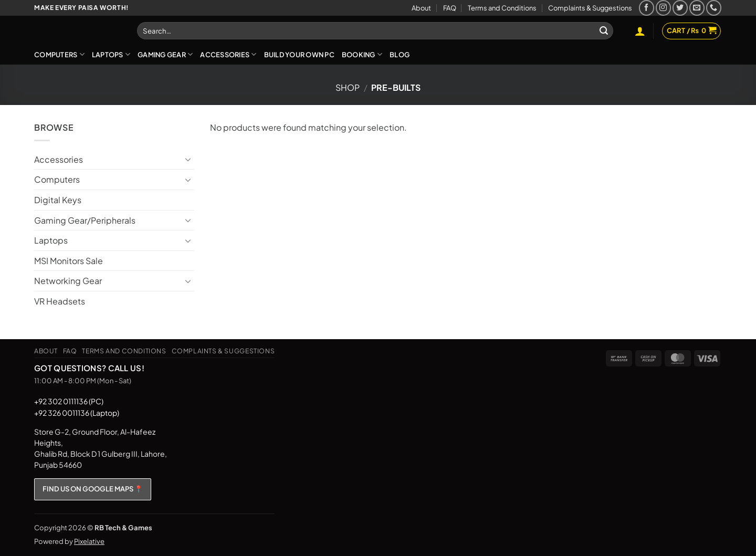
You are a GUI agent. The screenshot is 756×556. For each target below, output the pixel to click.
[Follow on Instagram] (663, 8)
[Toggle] (188, 159)
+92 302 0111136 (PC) (69, 401)
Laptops (111, 54)
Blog (400, 55)
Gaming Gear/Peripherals (85, 220)
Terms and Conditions (502, 8)
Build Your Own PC (299, 55)
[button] (640, 31)
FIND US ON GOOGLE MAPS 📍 (93, 489)
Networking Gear (68, 281)
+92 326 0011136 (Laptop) (77, 413)
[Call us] (714, 8)
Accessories (228, 54)
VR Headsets (60, 301)
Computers (59, 54)
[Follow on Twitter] (680, 8)
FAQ (450, 8)
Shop (348, 87)
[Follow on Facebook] (647, 8)
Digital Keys (58, 200)
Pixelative (89, 541)
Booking (362, 54)
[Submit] (604, 31)
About (421, 8)
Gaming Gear (165, 54)
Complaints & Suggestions (590, 8)
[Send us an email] (697, 8)
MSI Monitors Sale (69, 261)
